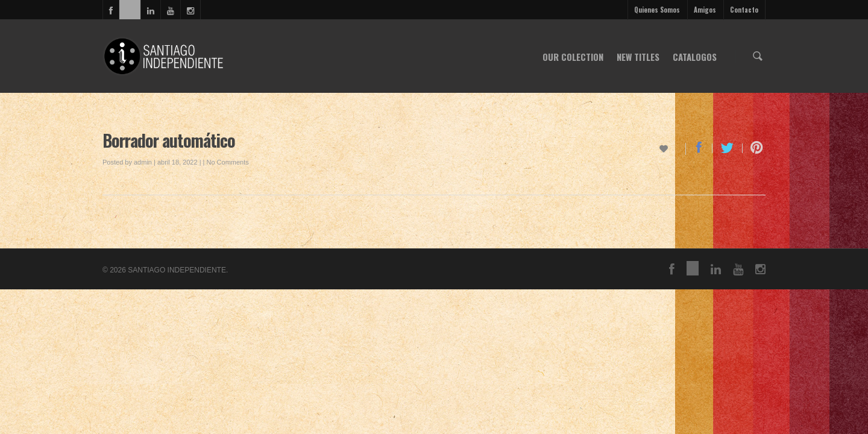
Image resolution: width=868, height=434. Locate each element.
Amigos (705, 10)
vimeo (130, 10)
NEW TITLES (638, 57)
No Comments (227, 162)
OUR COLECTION (573, 57)
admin (143, 162)
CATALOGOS (695, 57)
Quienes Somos (657, 10)
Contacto (744, 10)
